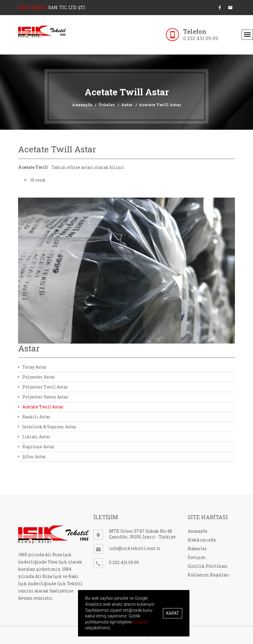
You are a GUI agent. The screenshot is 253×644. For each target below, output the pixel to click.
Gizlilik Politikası (208, 566)
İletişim (197, 557)
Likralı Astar (34, 437)
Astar (127, 105)
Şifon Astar (32, 457)
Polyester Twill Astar (43, 387)
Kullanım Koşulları (209, 575)
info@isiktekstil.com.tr (135, 548)
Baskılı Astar (34, 417)
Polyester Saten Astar (43, 397)
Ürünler (107, 105)
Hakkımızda (202, 540)
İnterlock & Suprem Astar (47, 427)
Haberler (197, 549)
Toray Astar (32, 367)
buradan (140, 622)
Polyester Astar (37, 377)
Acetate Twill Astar (160, 105)
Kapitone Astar (36, 447)
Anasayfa (82, 105)
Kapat (173, 613)
